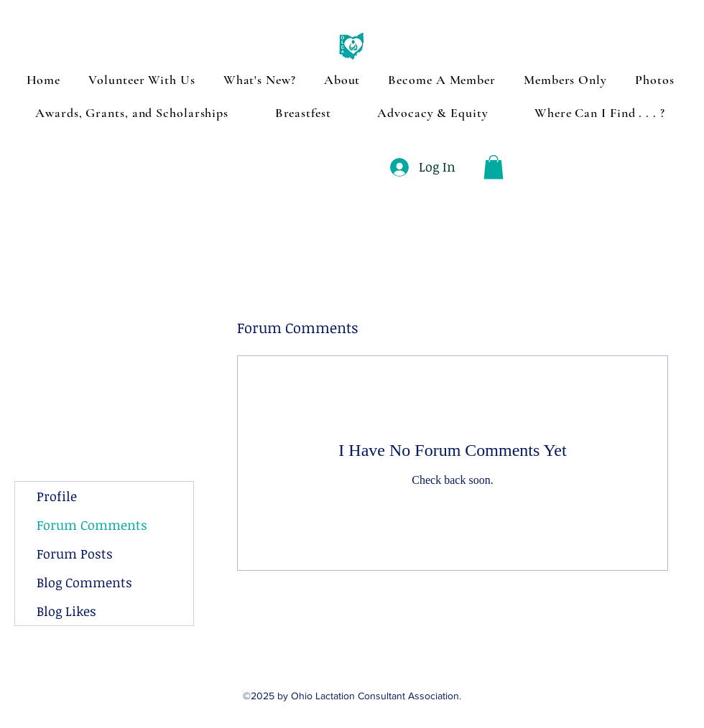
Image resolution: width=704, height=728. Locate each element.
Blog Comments (84, 582)
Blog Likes (66, 611)
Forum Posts (75, 554)
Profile (57, 496)
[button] (494, 167)
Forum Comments (92, 525)
